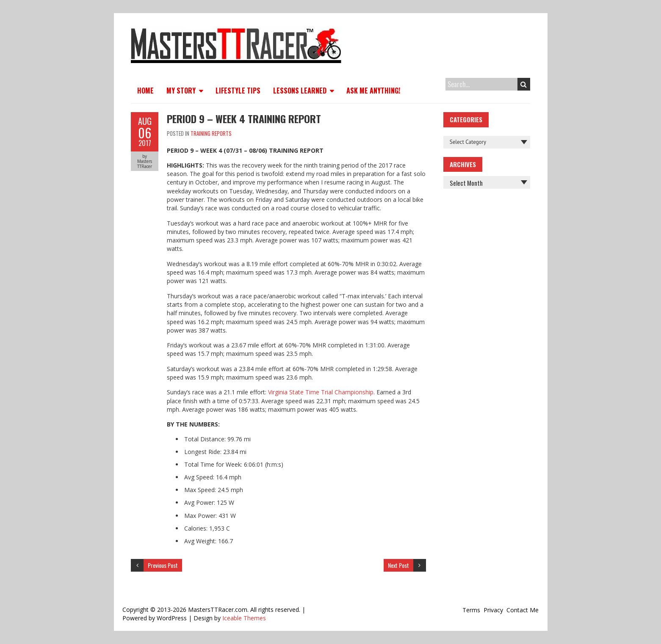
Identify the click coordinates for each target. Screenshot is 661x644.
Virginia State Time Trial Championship (321, 392)
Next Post (398, 565)
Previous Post (163, 565)
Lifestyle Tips (238, 91)
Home (145, 91)
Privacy (493, 610)
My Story (181, 91)
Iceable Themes (244, 618)
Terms (471, 610)
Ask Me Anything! (373, 91)
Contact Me (523, 610)
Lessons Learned (300, 91)
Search (524, 84)
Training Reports (211, 133)
